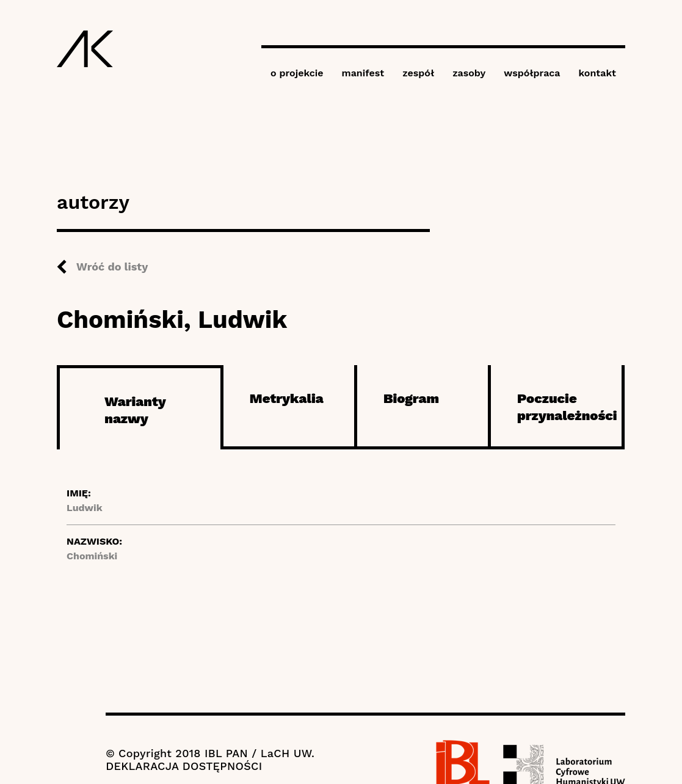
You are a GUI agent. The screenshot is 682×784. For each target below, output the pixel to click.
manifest (363, 73)
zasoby (469, 73)
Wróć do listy (112, 267)
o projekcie (297, 73)
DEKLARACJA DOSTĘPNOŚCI (184, 766)
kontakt (597, 73)
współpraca (532, 73)
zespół (418, 73)
